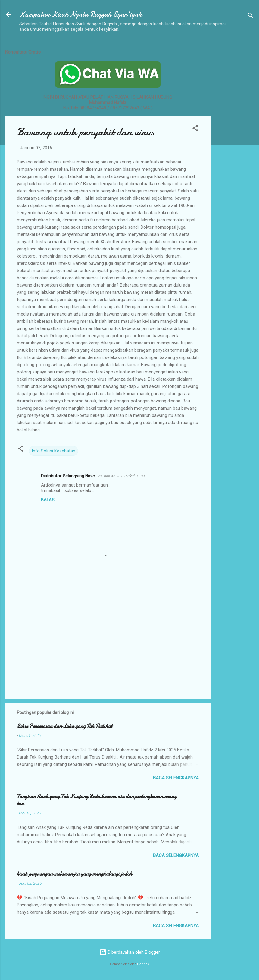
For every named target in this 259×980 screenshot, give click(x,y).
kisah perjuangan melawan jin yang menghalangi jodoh (75, 874)
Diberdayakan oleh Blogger (130, 952)
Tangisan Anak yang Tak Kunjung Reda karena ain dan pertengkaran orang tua (97, 800)
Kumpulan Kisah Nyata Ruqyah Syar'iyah (81, 14)
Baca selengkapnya (176, 778)
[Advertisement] (235, 134)
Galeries (143, 964)
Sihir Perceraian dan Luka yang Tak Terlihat (65, 726)
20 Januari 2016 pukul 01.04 (121, 476)
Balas (48, 500)
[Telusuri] (251, 16)
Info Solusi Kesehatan (53, 451)
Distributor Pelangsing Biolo (68, 476)
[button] (195, 129)
